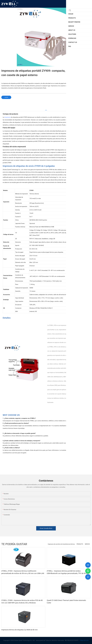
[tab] (46, 110)
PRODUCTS (80, 544)
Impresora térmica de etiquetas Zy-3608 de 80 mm (19, 630)
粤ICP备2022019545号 (72, 640)
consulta (6, 97)
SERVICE (87, 544)
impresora (8, 117)
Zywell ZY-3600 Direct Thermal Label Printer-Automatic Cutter (66, 602)
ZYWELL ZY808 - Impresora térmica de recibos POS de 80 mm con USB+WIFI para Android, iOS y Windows (22, 602)
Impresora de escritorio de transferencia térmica (61, 544)
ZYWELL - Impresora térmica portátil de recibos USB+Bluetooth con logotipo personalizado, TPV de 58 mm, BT (68, 572)
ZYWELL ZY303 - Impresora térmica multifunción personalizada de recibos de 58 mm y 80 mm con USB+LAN (23, 572)
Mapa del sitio (84, 640)
